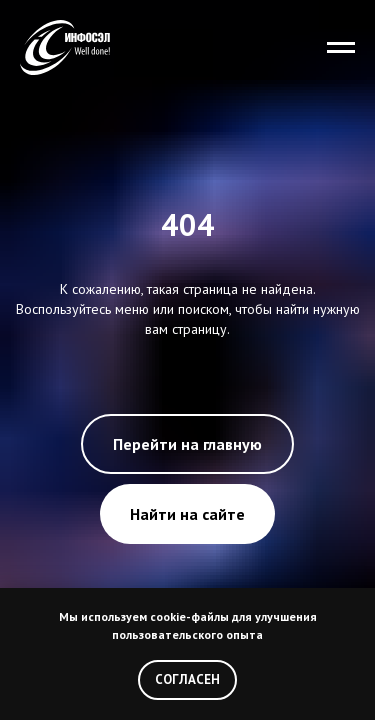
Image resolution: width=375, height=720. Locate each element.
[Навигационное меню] (341, 48)
